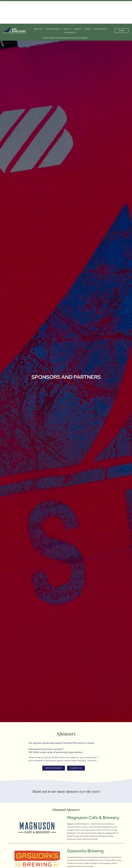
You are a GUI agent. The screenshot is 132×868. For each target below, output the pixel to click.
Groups (78, 5)
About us (39, 5)
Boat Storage (101, 5)
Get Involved (71, 8)
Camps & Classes (53, 5)
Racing (89, 5)
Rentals (68, 5)
